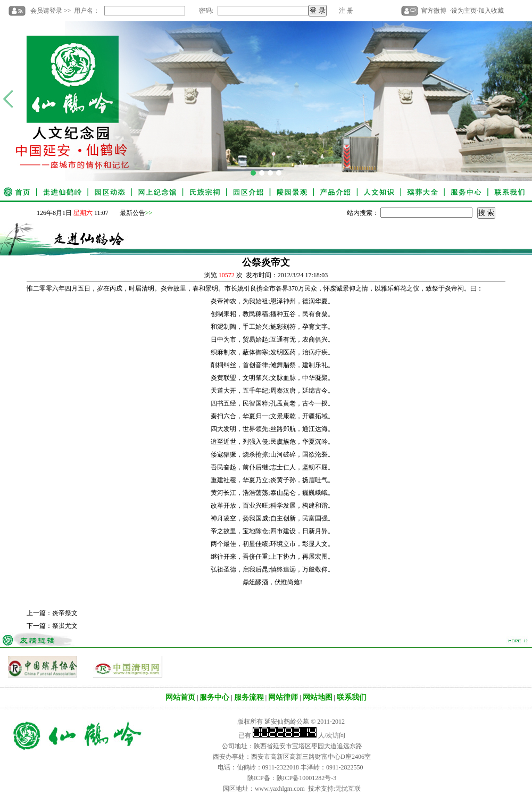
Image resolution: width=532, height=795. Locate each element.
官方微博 (434, 11)
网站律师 (283, 697)
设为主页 (464, 11)
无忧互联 (348, 789)
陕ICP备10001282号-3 (307, 778)
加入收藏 (491, 11)
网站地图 (318, 697)
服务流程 (249, 697)
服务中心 (214, 697)
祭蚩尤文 (65, 626)
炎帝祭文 (65, 613)
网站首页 (180, 697)
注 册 (346, 11)
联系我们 (352, 697)
